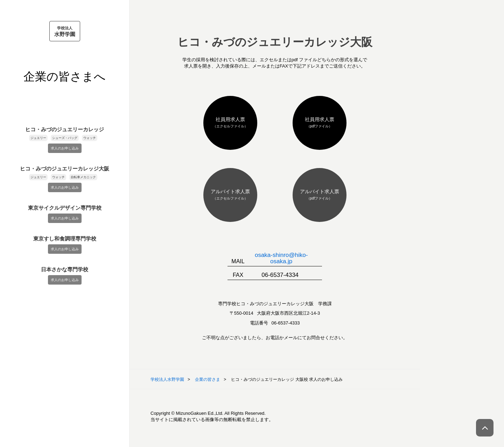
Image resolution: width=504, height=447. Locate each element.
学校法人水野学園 (167, 379)
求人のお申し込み (65, 148)
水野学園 (65, 31)
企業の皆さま (208, 379)
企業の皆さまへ (65, 77)
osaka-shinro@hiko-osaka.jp (281, 258)
